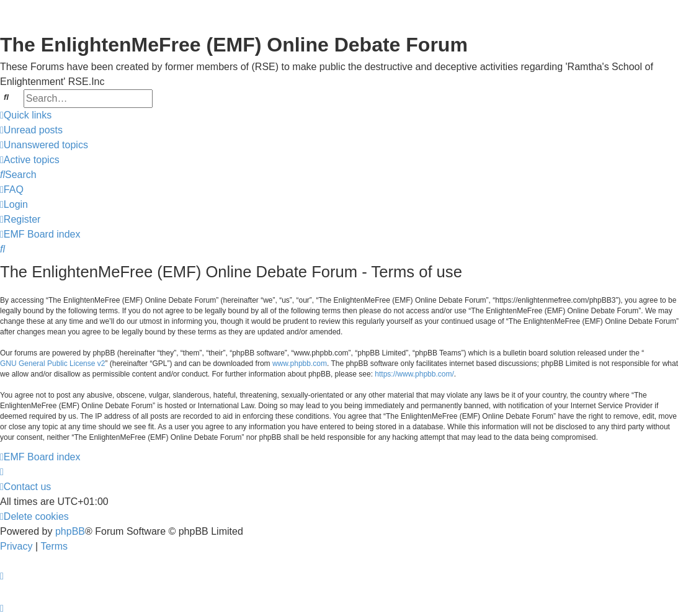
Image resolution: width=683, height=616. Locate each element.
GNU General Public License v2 (52, 364)
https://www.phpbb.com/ (414, 374)
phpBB (70, 531)
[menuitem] (31, 130)
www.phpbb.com (300, 364)
